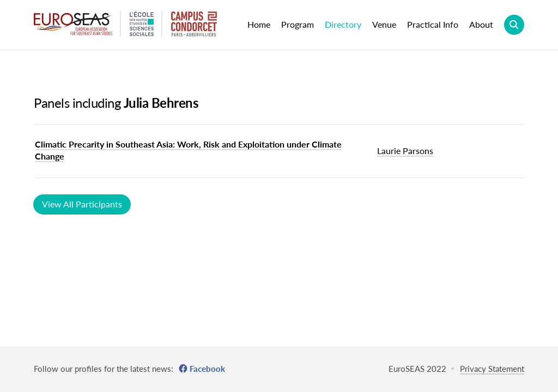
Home (259, 24)
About (481, 24)
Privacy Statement (492, 369)
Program (298, 24)
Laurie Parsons (405, 151)
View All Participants (82, 204)
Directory (343, 24)
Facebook (207, 369)
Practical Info (433, 24)
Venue (384, 24)
